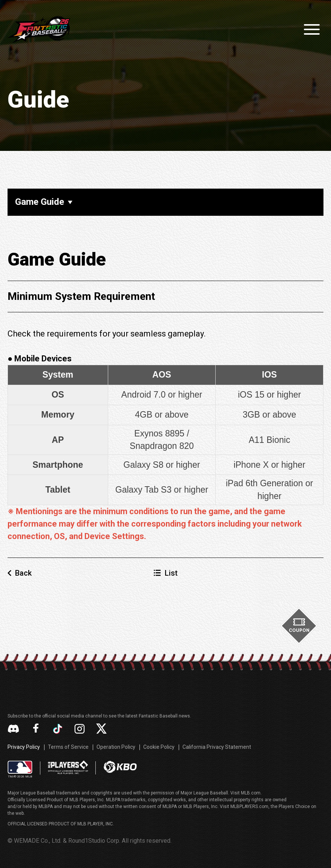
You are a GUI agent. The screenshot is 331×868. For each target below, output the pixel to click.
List (171, 573)
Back (23, 573)
